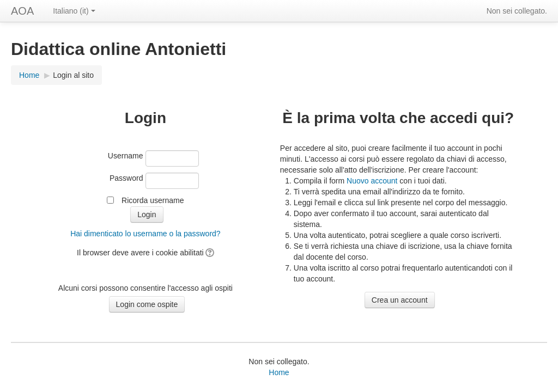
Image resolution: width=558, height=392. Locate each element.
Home (29, 75)
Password (126, 178)
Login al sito (73, 75)
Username (126, 156)
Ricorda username (153, 200)
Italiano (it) (74, 11)
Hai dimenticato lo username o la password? (145, 234)
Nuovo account (372, 181)
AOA (22, 11)
